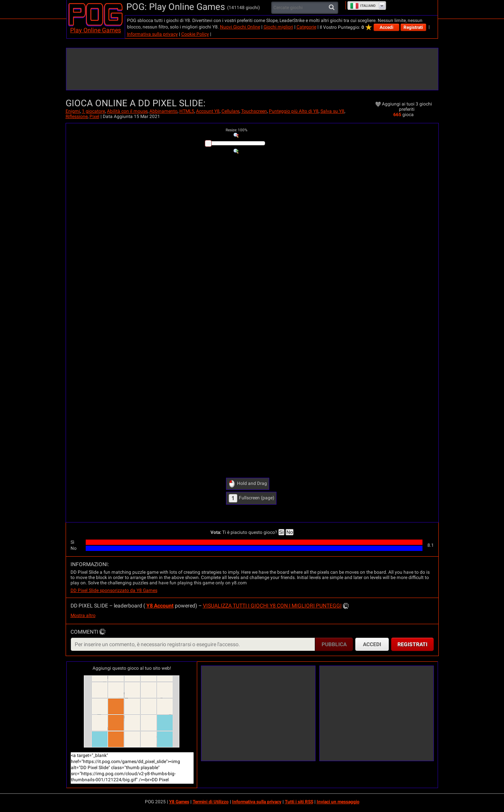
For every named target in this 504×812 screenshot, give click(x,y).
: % (236, 130)
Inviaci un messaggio (338, 802)
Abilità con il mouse (127, 111)
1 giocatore (93, 111)
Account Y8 (208, 111)
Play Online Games (96, 30)
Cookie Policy (195, 34)
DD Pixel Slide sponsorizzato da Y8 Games (114, 590)
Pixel (94, 116)
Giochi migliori (278, 27)
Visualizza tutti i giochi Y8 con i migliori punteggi (272, 606)
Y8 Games (179, 802)
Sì (282, 532)
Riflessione (77, 116)
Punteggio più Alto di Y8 (294, 111)
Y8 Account (160, 606)
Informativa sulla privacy (152, 34)
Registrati (413, 27)
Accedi (386, 27)
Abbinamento (163, 111)
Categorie (306, 27)
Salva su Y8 (332, 111)
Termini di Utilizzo (211, 802)
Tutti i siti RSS (299, 802)
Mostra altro (83, 615)
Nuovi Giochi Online (240, 27)
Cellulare (230, 111)
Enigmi (73, 111)
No (290, 532)
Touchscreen (254, 111)
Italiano (363, 6)
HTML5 (187, 111)
